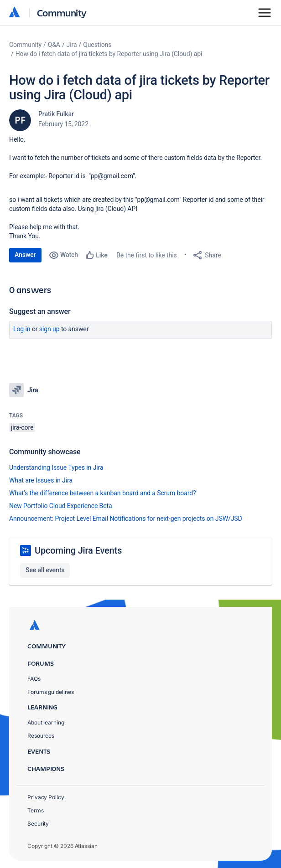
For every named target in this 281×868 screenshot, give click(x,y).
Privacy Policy (46, 797)
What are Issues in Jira (41, 480)
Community (62, 13)
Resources (41, 736)
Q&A (54, 45)
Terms (36, 810)
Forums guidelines (51, 692)
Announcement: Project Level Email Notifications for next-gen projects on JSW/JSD (126, 519)
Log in (22, 329)
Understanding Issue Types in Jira (56, 467)
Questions (97, 45)
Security (38, 824)
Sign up (49, 329)
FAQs (34, 679)
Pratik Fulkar (56, 114)
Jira (72, 45)
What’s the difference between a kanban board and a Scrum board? (103, 493)
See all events (45, 570)
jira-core (22, 427)
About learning (46, 722)
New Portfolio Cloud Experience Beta (61, 506)
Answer (25, 255)
